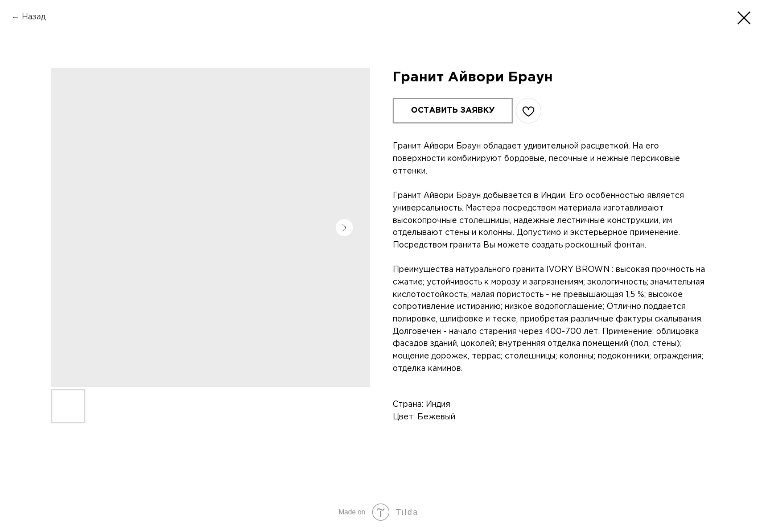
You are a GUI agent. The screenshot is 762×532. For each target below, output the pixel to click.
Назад (34, 17)
